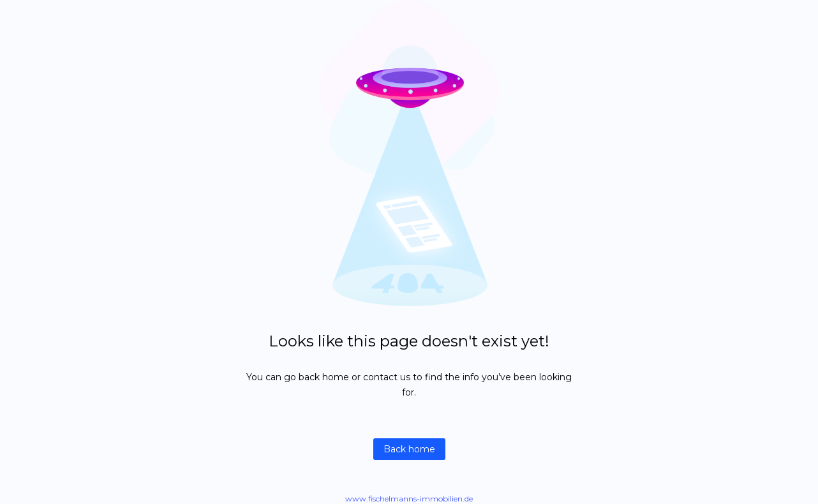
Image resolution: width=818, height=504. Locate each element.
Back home (409, 449)
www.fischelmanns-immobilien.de (409, 499)
